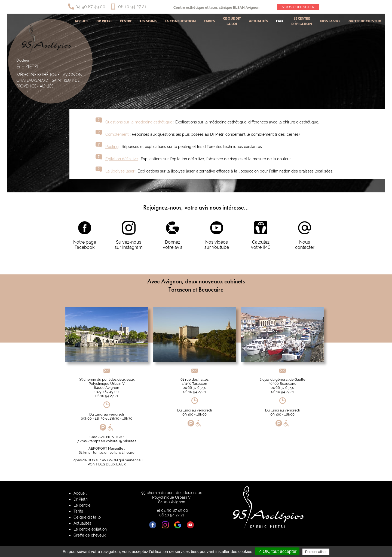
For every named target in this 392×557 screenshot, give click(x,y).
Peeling (112, 146)
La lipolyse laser (120, 171)
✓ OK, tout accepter (277, 551)
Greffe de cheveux (365, 21)
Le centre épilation (90, 529)
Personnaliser (316, 552)
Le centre (82, 505)
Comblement (117, 134)
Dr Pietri (104, 21)
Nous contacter (298, 7)
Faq (280, 21)
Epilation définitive (122, 159)
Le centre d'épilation (302, 21)
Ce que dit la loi (232, 21)
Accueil (81, 21)
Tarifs (209, 21)
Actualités (258, 21)
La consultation (180, 21)
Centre (126, 21)
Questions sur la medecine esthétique (139, 122)
